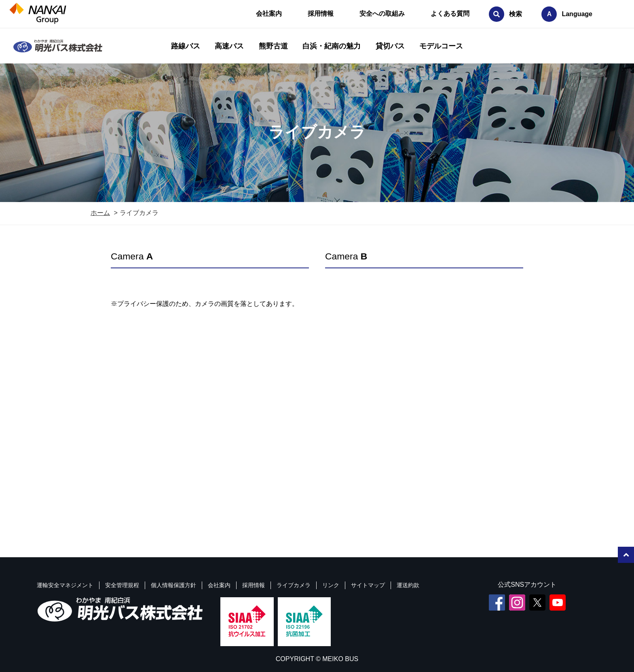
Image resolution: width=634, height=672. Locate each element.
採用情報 (321, 14)
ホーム (100, 213)
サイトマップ (368, 585)
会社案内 (269, 14)
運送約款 (408, 585)
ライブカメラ (294, 585)
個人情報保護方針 (173, 585)
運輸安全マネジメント (65, 585)
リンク (331, 585)
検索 (516, 14)
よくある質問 (450, 14)
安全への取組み (382, 14)
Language (577, 14)
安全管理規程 (122, 585)
